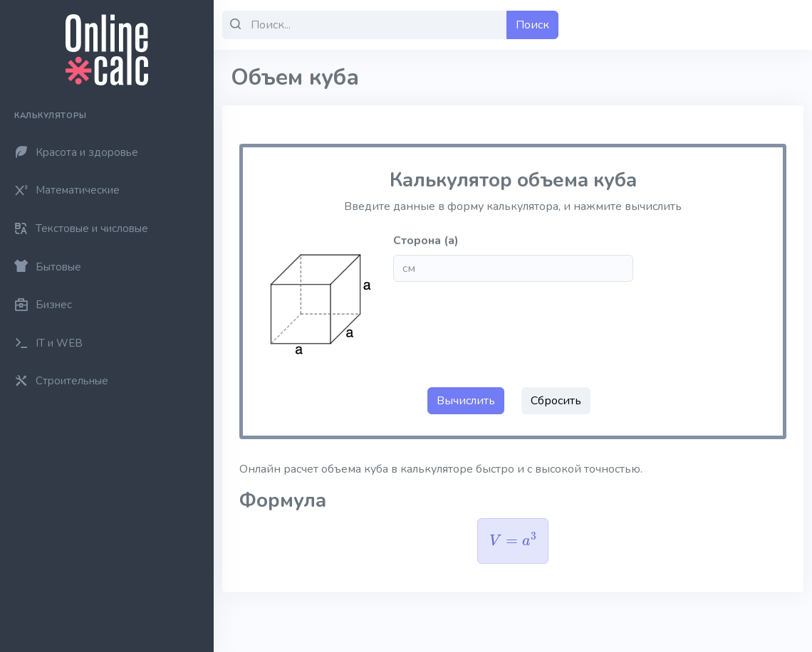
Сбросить (556, 401)
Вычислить (466, 401)
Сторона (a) (426, 241)
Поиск (532, 25)
